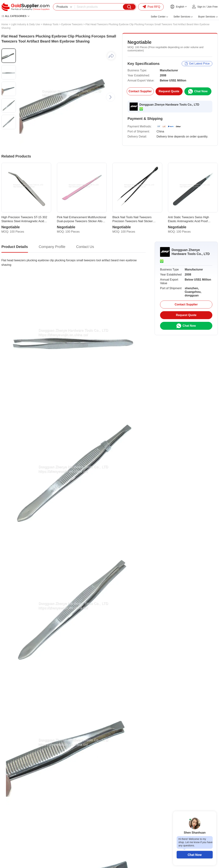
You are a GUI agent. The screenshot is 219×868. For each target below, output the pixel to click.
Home (5, 24)
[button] (110, 97)
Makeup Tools (51, 24)
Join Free (212, 7)
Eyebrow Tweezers (72, 24)
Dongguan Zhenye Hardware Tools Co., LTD (169, 105)
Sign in (201, 7)
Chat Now (195, 855)
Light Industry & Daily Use (26, 24)
